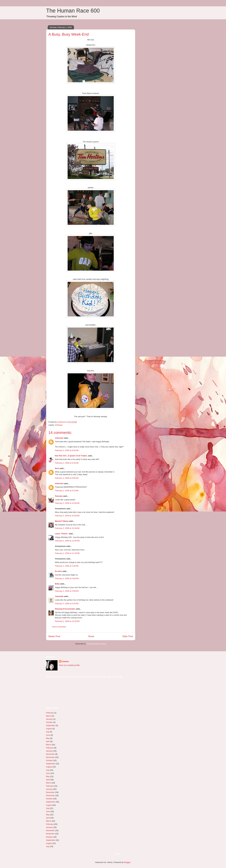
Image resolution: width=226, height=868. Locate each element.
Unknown (59, 438)
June (48, 735)
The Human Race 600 (73, 11)
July (48, 732)
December (50, 754)
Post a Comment (59, 627)
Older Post (128, 636)
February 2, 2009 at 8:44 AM (67, 463)
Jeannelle (59, 596)
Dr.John (58, 571)
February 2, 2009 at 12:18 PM (67, 553)
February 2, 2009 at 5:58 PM (67, 591)
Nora (57, 468)
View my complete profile (69, 665)
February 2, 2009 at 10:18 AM (67, 528)
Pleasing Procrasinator (65, 609)
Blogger (127, 862)
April (48, 741)
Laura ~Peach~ (62, 534)
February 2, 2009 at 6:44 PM (67, 604)
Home (91, 636)
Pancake (59, 496)
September (51, 725)
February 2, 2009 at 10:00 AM (67, 503)
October (49, 722)
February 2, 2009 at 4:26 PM (67, 566)
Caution (65, 661)
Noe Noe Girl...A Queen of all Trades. (71, 456)
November (50, 757)
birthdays (59, 425)
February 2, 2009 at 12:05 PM (67, 541)
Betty (57, 584)
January (49, 719)
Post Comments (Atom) (96, 644)
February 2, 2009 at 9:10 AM (67, 491)
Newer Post (54, 636)
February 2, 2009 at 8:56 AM (67, 478)
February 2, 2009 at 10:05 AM (67, 516)
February (50, 713)
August (49, 729)
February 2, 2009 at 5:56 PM (67, 578)
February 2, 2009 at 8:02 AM (67, 450)
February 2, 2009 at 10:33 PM (67, 621)
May (48, 738)
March (49, 716)
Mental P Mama (62, 521)
